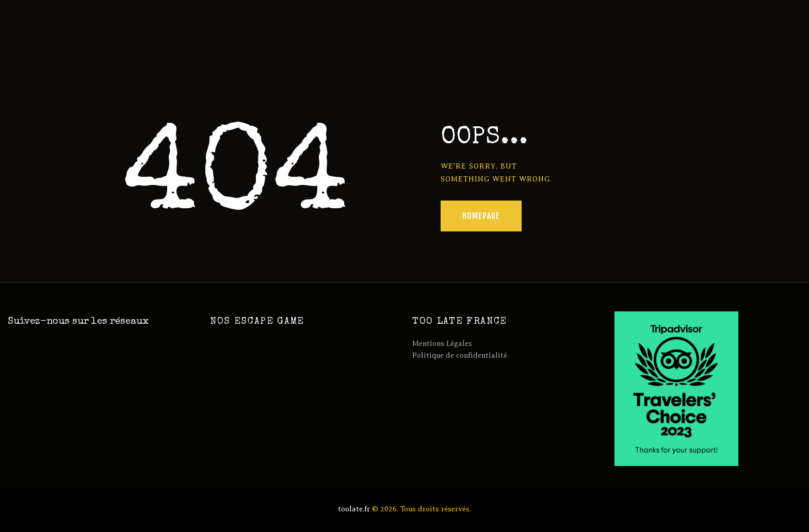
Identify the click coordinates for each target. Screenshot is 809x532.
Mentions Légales (442, 344)
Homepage (481, 216)
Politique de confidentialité (460, 355)
